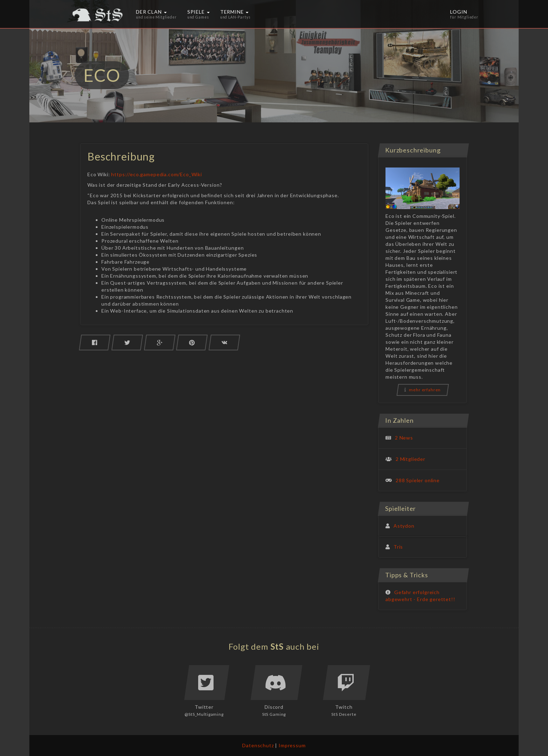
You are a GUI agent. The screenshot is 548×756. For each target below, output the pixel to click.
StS (277, 646)
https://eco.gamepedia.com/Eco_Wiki (157, 174)
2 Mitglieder (410, 459)
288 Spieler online (418, 480)
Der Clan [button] (156, 14)
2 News (404, 438)
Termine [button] (235, 14)
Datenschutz (258, 745)
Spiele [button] (199, 14)
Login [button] (464, 14)
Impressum (292, 745)
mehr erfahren (423, 390)
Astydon (404, 526)
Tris (398, 547)
